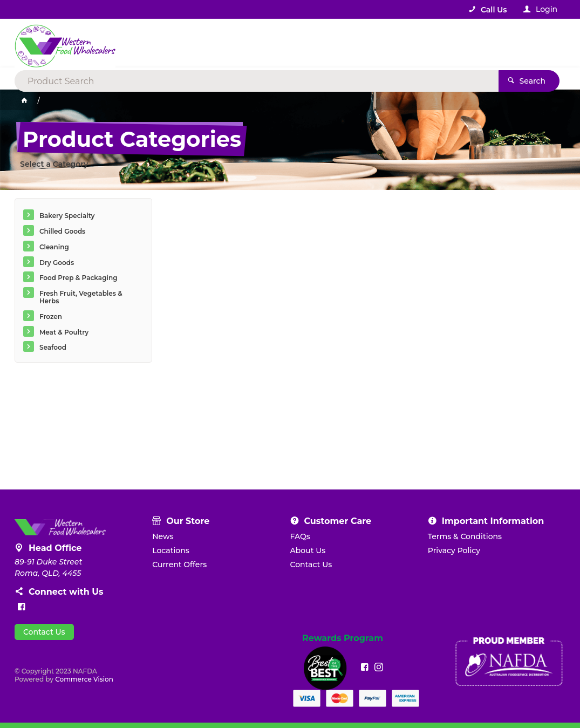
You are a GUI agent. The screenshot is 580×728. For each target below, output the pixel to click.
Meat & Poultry (64, 332)
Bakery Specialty (67, 216)
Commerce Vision (84, 679)
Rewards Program (343, 638)
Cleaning (54, 247)
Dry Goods (57, 263)
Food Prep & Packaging (79, 278)
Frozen (51, 317)
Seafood (53, 347)
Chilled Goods (62, 231)
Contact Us (44, 632)
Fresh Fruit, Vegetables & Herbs (81, 297)
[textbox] (246, 43)
